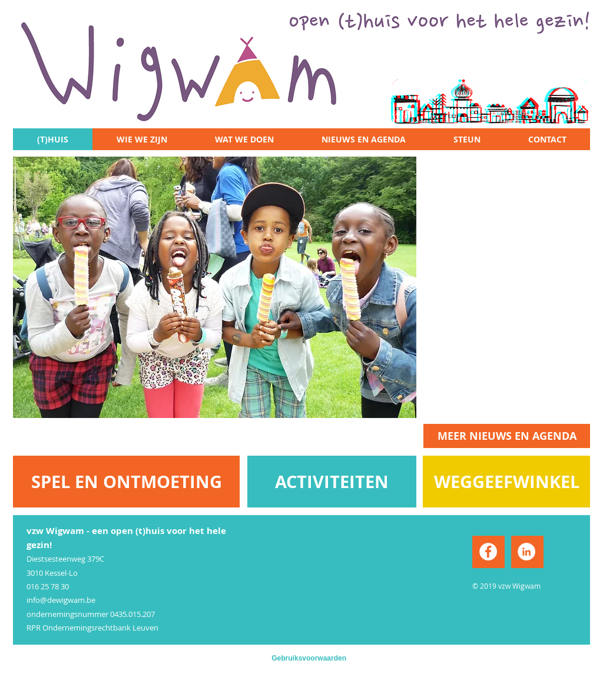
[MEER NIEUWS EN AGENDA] (507, 436)
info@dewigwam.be (61, 600)
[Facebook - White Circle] (488, 552)
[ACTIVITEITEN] (332, 482)
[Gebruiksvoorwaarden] (301, 659)
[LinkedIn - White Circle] (526, 552)
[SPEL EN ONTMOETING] (126, 482)
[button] (215, 287)
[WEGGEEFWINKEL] (506, 482)
